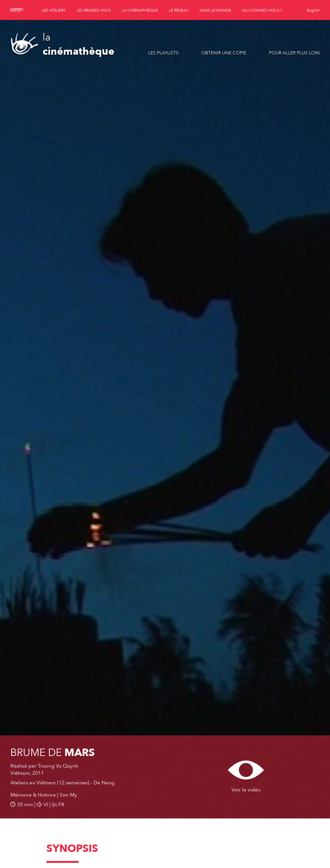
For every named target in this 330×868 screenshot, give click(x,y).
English (313, 10)
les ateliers (54, 10)
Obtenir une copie (224, 53)
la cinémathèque (140, 10)
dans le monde (215, 10)
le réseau (179, 10)
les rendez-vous (94, 10)
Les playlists (163, 53)
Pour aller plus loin (294, 53)
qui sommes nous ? (262, 10)
